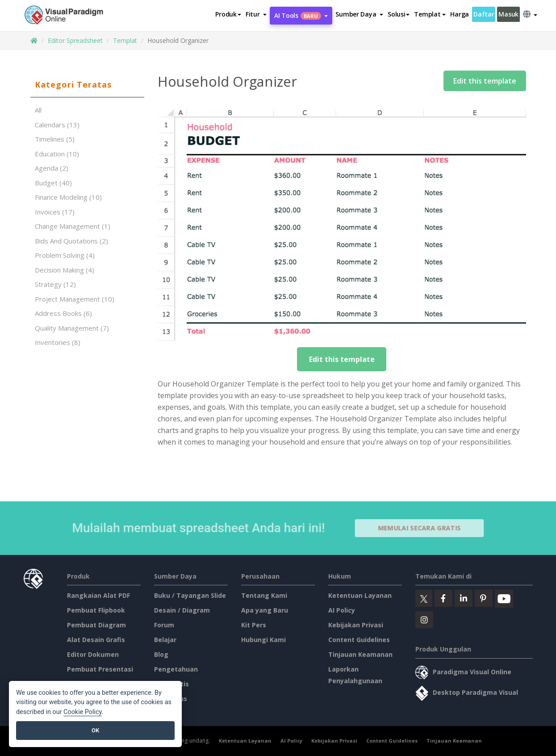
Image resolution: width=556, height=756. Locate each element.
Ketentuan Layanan (360, 595)
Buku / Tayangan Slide (190, 595)
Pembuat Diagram (96, 625)
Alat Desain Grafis (96, 640)
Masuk (508, 14)
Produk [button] (228, 14)
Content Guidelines (359, 640)
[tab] (87, 85)
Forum (164, 625)
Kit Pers (254, 625)
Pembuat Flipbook (96, 610)
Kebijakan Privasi (356, 625)
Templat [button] (430, 14)
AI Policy (342, 610)
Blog (161, 654)
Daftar (484, 14)
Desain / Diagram (182, 610)
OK (95, 730)
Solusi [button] (399, 14)
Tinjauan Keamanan (360, 654)
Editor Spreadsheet (75, 40)
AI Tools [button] (301, 15)
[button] (256, 14)
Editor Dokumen (93, 654)
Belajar (165, 640)
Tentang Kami (264, 595)
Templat (125, 40)
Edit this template (485, 81)
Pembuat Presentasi (100, 669)
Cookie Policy (83, 712)
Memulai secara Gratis (423, 528)
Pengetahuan (176, 669)
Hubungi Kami (263, 640)
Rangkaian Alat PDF (98, 595)
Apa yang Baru (265, 610)
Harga (460, 14)
